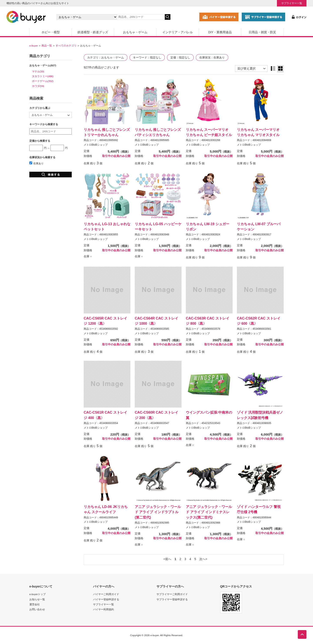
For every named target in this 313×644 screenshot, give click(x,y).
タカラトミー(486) (43, 76)
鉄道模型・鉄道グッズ (93, 32)
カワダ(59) (38, 86)
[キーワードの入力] (141, 17)
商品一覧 (47, 46)
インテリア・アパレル (178, 32)
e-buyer (34, 46)
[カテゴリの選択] (87, 17)
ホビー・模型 (51, 32)
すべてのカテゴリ (66, 46)
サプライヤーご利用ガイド (172, 594)
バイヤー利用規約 (103, 609)
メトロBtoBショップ (96, 145)
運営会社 (35, 604)
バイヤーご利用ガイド (106, 594)
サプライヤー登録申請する (172, 599)
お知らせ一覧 (37, 599)
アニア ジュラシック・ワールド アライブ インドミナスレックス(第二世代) (209, 512)
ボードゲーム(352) (43, 81)
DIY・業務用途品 (220, 32)
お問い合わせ (37, 609)
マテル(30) (38, 71)
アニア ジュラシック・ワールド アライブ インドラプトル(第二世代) (158, 512)
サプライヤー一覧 (292, 3)
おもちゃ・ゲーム (135, 32)
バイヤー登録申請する (106, 599)
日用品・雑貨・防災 (262, 32)
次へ (202, 559)
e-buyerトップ (37, 594)
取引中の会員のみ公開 (116, 156)
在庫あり (37, 163)
